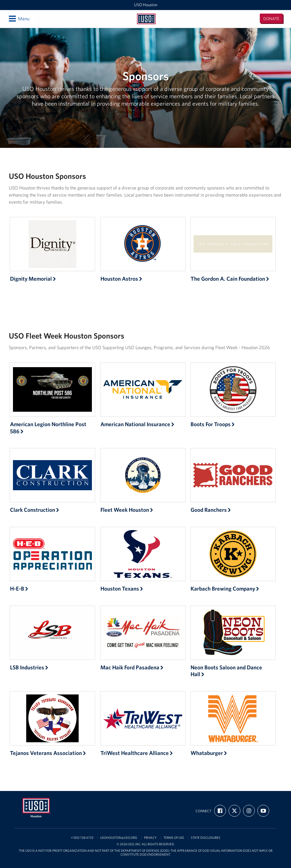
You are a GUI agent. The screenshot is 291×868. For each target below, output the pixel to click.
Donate (271, 19)
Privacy (150, 838)
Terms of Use (174, 838)
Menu (19, 19)
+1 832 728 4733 (82, 838)
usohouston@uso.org (119, 838)
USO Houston (146, 5)
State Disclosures (206, 838)
